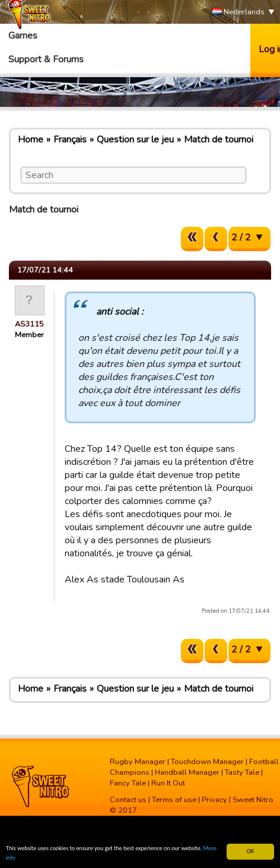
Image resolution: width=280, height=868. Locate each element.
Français (70, 140)
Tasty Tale (242, 772)
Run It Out (168, 783)
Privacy (214, 800)
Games (23, 36)
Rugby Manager (138, 762)
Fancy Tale (128, 783)
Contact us (128, 800)
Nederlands (238, 12)
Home (31, 140)
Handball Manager (187, 772)
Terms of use (174, 800)
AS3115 (29, 324)
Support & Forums (46, 59)
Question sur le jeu (135, 140)
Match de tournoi (219, 140)
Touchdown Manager (207, 762)
